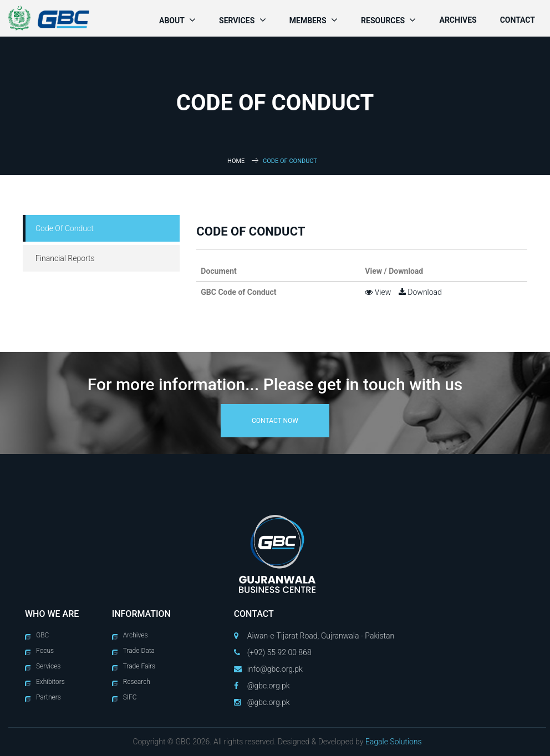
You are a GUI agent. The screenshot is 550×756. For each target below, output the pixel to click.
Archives (458, 20)
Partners (49, 697)
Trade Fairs (139, 666)
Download (420, 292)
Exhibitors (50, 682)
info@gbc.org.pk (275, 669)
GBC (42, 635)
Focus (45, 651)
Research (137, 682)
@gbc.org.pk (269, 686)
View (378, 292)
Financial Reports (65, 258)
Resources (388, 20)
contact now (275, 421)
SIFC (130, 697)
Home (236, 161)
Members (314, 20)
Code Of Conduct (65, 228)
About (177, 20)
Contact (518, 20)
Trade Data (139, 651)
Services (243, 20)
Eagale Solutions (394, 742)
